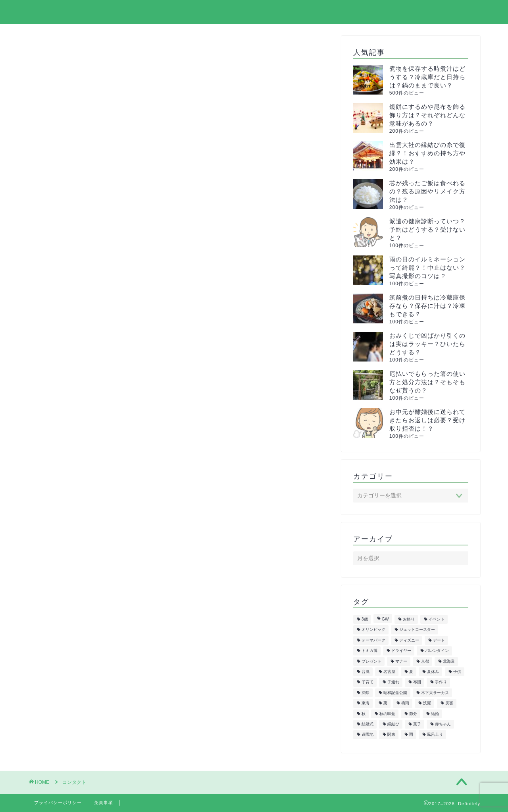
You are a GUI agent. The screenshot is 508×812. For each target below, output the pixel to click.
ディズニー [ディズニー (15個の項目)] (409, 640)
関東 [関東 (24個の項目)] (391, 735)
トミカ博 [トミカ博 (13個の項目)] (369, 651)
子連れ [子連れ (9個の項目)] (393, 682)
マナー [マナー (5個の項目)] (401, 661)
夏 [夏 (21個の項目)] (411, 672)
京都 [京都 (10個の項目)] (425, 661)
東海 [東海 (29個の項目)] (366, 703)
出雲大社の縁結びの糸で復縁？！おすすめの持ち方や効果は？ (427, 153)
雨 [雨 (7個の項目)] (411, 735)
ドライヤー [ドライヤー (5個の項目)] (401, 651)
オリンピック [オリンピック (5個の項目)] (373, 630)
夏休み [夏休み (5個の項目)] (433, 672)
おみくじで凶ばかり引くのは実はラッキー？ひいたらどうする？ (427, 344)
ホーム (266, 12)
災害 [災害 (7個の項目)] (449, 703)
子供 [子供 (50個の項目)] (457, 672)
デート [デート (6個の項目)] (439, 640)
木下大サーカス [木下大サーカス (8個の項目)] (435, 693)
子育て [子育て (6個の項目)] (368, 682)
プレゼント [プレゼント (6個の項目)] (371, 661)
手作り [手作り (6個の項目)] (441, 682)
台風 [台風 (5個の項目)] (366, 672)
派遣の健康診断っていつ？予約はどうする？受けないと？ (427, 229)
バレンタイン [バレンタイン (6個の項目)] (437, 651)
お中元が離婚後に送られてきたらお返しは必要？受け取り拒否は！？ (427, 420)
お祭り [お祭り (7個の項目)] (409, 619)
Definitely (49, 11)
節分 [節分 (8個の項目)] (413, 714)
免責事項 (104, 802)
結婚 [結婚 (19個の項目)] (435, 714)
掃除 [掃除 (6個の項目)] (366, 693)
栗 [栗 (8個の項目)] (385, 703)
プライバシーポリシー (385, 12)
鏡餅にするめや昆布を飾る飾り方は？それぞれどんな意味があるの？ (427, 115)
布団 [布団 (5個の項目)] (417, 682)
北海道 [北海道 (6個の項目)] (449, 661)
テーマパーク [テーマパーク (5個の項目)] (373, 640)
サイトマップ (314, 12)
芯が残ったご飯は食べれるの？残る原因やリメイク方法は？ (427, 191)
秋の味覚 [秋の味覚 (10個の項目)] (387, 714)
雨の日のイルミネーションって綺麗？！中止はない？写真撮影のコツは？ (427, 268)
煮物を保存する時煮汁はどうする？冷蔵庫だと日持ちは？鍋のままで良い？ (427, 77)
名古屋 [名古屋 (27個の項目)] (389, 672)
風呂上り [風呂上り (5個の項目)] (435, 735)
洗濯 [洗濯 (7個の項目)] (427, 703)
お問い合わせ (455, 12)
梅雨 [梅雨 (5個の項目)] (405, 703)
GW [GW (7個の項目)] (385, 619)
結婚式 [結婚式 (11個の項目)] (368, 724)
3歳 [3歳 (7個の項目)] (365, 619)
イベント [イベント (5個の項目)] (437, 619)
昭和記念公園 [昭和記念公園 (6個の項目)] (395, 693)
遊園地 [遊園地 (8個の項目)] (368, 735)
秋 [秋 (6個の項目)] (364, 714)
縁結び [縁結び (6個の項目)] (393, 724)
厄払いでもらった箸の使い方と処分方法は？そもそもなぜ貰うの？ (427, 382)
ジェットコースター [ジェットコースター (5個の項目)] (417, 630)
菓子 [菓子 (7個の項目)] (417, 724)
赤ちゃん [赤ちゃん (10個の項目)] (443, 724)
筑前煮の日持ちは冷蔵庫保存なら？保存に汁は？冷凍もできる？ (427, 306)
